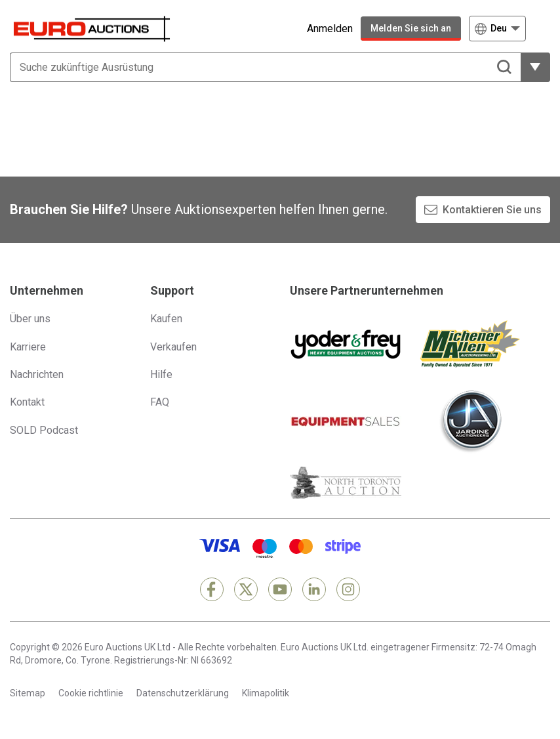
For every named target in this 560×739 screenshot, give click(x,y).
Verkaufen (173, 347)
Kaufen (166, 319)
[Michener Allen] (470, 344)
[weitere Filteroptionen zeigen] (535, 67)
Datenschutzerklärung (183, 693)
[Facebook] (212, 589)
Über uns (30, 319)
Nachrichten (37, 374)
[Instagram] (348, 589)
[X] (246, 589)
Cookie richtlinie (91, 693)
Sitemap (28, 693)
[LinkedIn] (314, 589)
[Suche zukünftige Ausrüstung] (265, 67)
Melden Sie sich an (411, 28)
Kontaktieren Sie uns (492, 210)
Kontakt (27, 402)
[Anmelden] (320, 29)
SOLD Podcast (44, 430)
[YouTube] (280, 589)
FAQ (160, 402)
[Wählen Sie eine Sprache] (497, 29)
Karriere (28, 347)
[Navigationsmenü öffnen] (542, 29)
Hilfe (161, 374)
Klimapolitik (266, 693)
